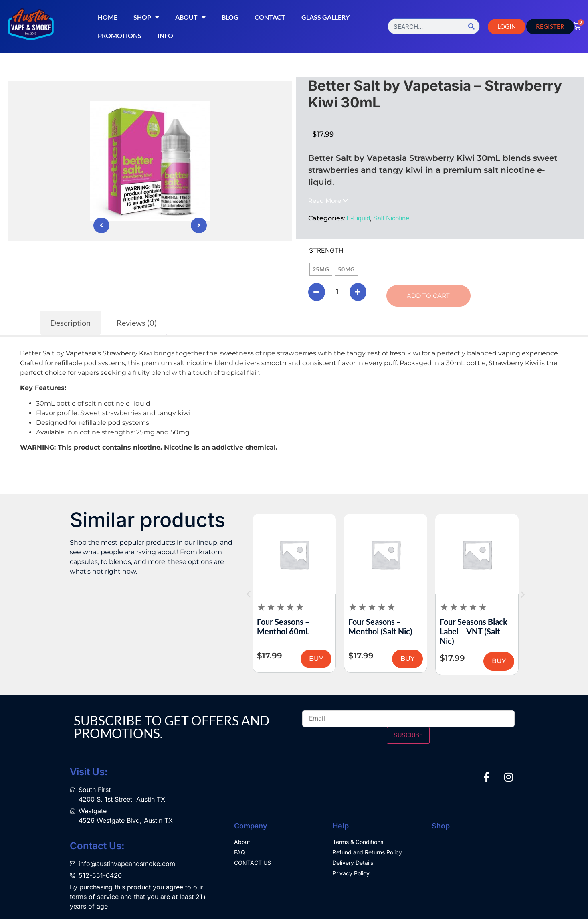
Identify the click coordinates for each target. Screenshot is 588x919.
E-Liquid (359, 218)
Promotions (120, 35)
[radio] (321, 269)
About (190, 17)
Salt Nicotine (391, 218)
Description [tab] (70, 323)
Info (165, 35)
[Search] (471, 26)
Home (108, 17)
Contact (270, 17)
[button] (328, 201)
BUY (311, 659)
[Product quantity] (338, 292)
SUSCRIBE (408, 735)
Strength (326, 250)
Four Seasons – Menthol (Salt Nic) (467, 626)
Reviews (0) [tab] (137, 323)
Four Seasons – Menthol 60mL (370, 626)
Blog (230, 17)
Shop (146, 17)
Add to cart (430, 296)
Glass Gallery (325, 17)
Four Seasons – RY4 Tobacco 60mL (287, 626)
